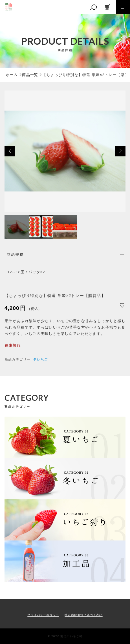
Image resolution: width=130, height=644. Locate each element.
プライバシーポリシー (43, 615)
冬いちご (40, 359)
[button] (10, 151)
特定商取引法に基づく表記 (83, 615)
